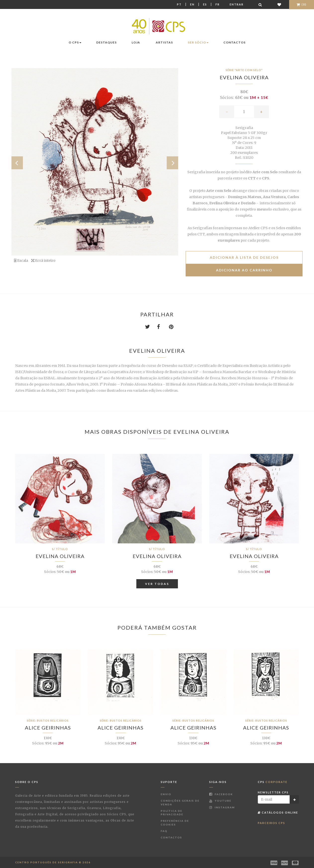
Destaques (106, 42)
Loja (136, 42)
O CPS (75, 42)
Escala (21, 260)
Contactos (235, 42)
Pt (179, 4)
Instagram (222, 807)
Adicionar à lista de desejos (244, 257)
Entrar (237, 4)
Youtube (220, 801)
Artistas (164, 42)
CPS (273, 782)
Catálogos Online (278, 812)
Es (205, 4)
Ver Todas (157, 584)
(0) (302, 4)
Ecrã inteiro (43, 260)
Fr (218, 4)
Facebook (221, 794)
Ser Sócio (198, 42)
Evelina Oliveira (244, 77)
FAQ (164, 831)
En (192, 4)
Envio (166, 794)
